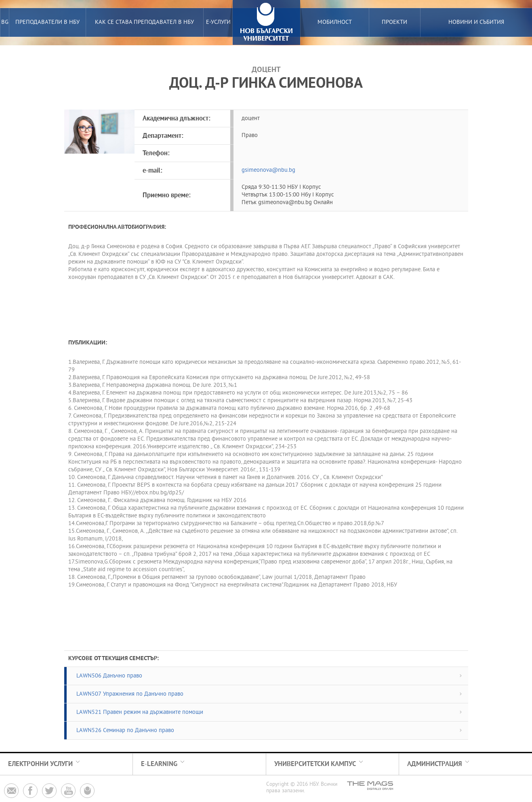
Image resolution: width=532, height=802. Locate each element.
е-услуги (218, 22)
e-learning (159, 764)
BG (5, 22)
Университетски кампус (315, 764)
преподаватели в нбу (47, 22)
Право (250, 136)
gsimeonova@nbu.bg (268, 170)
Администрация (435, 764)
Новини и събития (476, 22)
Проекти (394, 22)
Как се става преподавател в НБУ (144, 22)
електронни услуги (40, 764)
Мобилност (335, 22)
